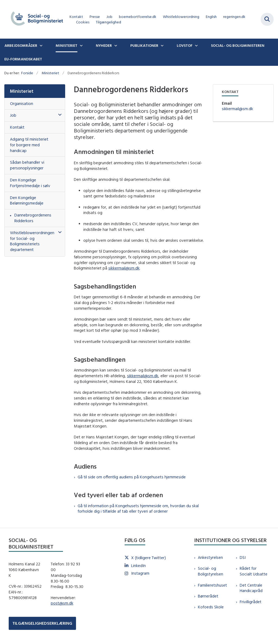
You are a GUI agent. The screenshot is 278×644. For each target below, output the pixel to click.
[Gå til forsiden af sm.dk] (35, 19)
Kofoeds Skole (211, 607)
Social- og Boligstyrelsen (211, 571)
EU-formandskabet (23, 59)
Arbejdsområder (21, 45)
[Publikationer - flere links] (162, 45)
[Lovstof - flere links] (196, 45)
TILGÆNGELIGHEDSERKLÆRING (42, 623)
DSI (243, 557)
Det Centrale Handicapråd (251, 588)
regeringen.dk (234, 17)
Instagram (140, 573)
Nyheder (104, 45)
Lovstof (185, 45)
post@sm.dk (62, 603)
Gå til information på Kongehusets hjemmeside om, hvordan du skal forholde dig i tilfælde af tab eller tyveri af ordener (138, 509)
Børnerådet (208, 596)
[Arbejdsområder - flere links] (40, 45)
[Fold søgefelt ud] (267, 19)
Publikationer (144, 45)
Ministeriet (67, 45)
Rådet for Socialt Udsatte (254, 571)
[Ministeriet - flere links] (81, 45)
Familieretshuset (212, 585)
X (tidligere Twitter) (149, 558)
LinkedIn (138, 566)
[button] (59, 115)
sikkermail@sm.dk (124, 268)
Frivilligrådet (251, 602)
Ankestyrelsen (210, 557)
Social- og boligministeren (238, 45)
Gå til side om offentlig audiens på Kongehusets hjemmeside (132, 477)
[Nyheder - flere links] (115, 45)
